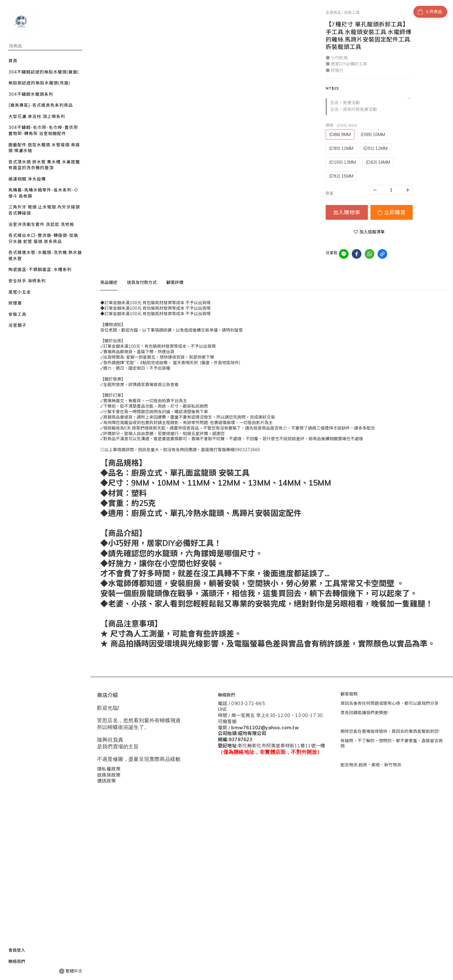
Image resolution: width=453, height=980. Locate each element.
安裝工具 (352, 12)
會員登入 (17, 950)
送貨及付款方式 (142, 282)
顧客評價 (175, 282)
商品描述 (109, 282)
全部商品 (333, 12)
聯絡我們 (17, 961)
